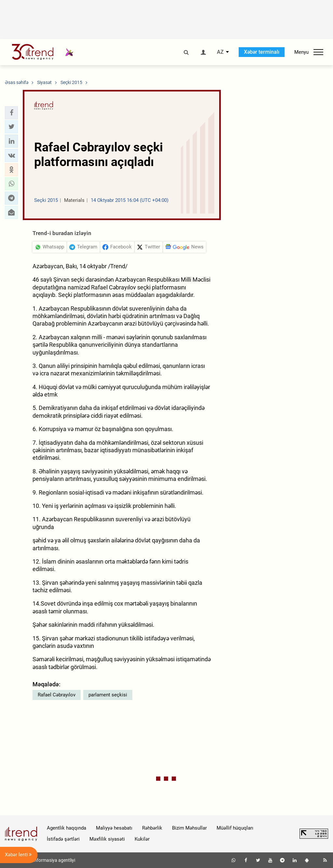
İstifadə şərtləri (63, 839)
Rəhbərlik (152, 828)
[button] (11, 113)
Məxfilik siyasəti (107, 839)
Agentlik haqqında (67, 828)
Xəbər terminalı (262, 52)
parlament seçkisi (108, 695)
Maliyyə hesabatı (114, 828)
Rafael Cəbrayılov (57, 695)
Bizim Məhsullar (189, 828)
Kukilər (142, 839)
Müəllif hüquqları (235, 828)
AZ (220, 52)
